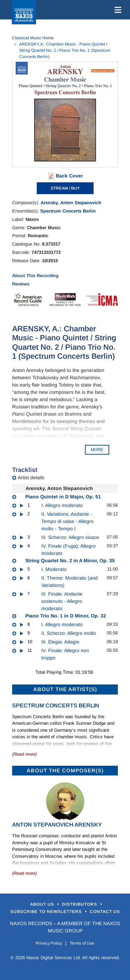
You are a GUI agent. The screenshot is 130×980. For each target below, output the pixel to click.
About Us (43, 904)
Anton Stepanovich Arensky (57, 825)
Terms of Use (82, 943)
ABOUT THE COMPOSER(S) (65, 770)
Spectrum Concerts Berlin (68, 211)
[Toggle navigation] (116, 10)
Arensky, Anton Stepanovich (71, 203)
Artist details (31, 477)
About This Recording (35, 276)
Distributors (80, 904)
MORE (97, 450)
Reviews (21, 284)
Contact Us (105, 912)
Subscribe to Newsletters (47, 912)
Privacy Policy (49, 943)
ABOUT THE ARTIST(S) (65, 689)
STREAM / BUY (65, 188)
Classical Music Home (33, 38)
